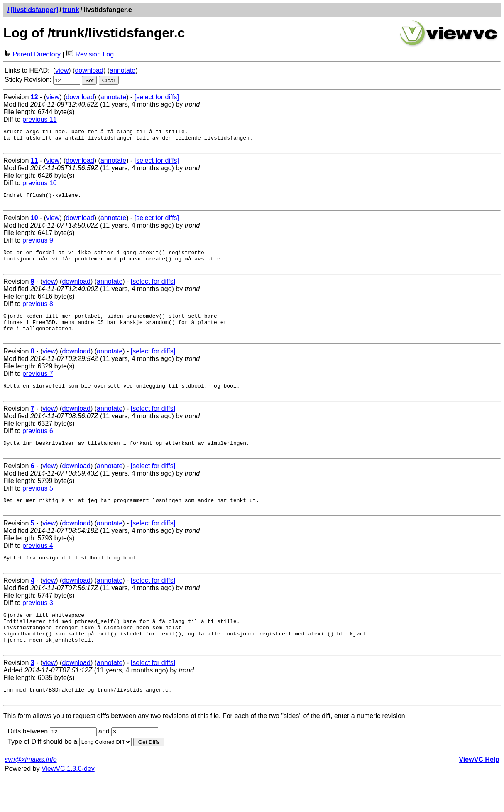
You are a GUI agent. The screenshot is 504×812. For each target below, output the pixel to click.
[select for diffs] (157, 97)
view (62, 70)
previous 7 (38, 389)
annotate (122, 70)
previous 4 (38, 568)
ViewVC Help (479, 794)
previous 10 (40, 187)
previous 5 (38, 508)
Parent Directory (32, 54)
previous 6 (38, 448)
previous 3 (38, 628)
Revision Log (90, 54)
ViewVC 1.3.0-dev (68, 803)
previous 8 (38, 314)
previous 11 (40, 119)
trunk (71, 10)
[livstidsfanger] (34, 10)
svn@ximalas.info (31, 794)
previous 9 (38, 247)
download (89, 70)
